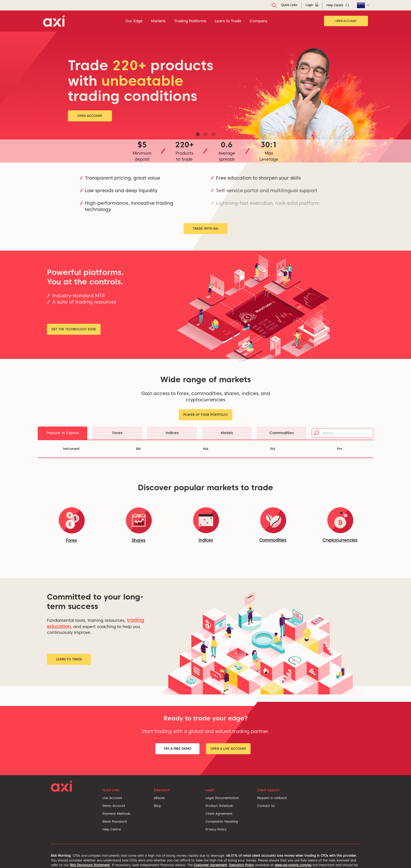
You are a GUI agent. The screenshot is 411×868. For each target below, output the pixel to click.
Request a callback (272, 798)
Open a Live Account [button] (228, 749)
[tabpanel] (206, 97)
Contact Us (266, 806)
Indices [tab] (172, 433)
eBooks (159, 798)
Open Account (346, 21)
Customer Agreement (210, 865)
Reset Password (115, 821)
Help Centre (112, 829)
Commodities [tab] (282, 433)
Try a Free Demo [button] (177, 749)
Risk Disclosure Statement (90, 865)
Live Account (112, 798)
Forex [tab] (117, 433)
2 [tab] (206, 134)
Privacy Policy (216, 829)
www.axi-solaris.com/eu (293, 865)
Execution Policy (242, 865)
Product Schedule (219, 806)
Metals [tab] (227, 433)
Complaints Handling (222, 821)
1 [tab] (198, 134)
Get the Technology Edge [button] (74, 329)
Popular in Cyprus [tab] (63, 433)
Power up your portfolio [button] (206, 415)
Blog (157, 806)
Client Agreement (219, 814)
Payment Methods (117, 814)
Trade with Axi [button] (206, 228)
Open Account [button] (90, 116)
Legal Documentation (222, 798)
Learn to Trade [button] (69, 659)
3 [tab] (213, 134)
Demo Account (114, 806)
